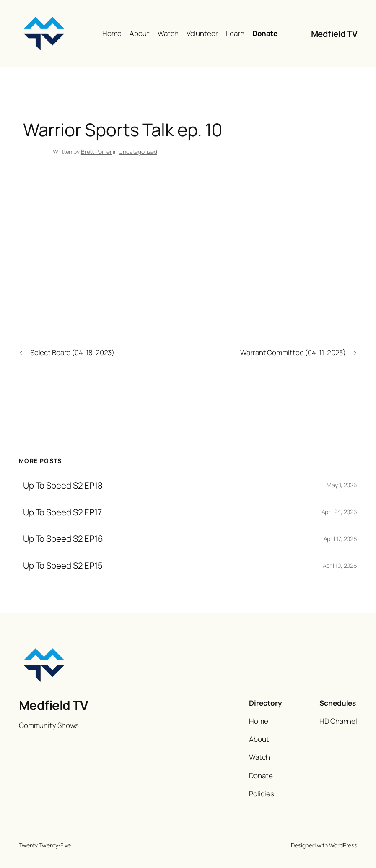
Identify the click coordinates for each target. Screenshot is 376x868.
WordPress (343, 845)
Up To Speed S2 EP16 (63, 539)
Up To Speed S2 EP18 (63, 485)
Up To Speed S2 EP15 (63, 565)
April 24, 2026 (340, 512)
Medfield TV (334, 34)
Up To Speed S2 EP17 (62, 512)
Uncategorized (138, 152)
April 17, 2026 (341, 539)
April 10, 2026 (340, 565)
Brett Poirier (96, 152)
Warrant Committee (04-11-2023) (293, 352)
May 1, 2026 (342, 485)
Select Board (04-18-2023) (73, 352)
